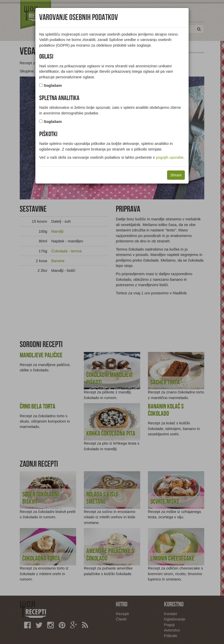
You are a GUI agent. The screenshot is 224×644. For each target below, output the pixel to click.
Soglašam (53, 85)
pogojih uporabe (170, 157)
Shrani (176, 175)
